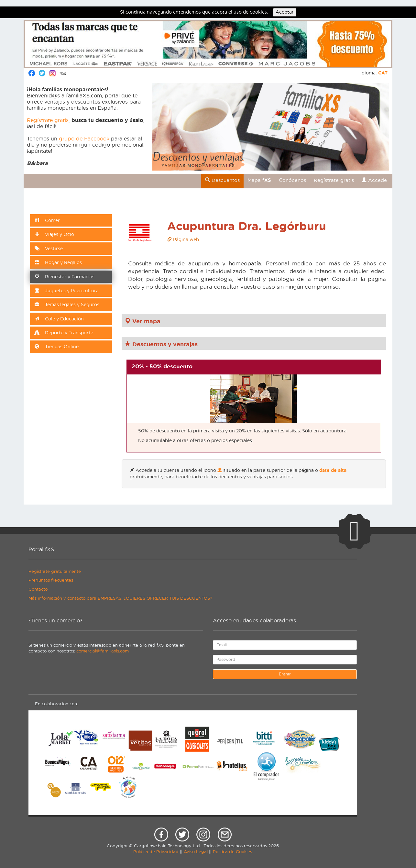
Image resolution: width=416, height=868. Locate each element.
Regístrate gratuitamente (55, 572)
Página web (183, 240)
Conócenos (292, 180)
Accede (374, 180)
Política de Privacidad (156, 852)
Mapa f (259, 180)
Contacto (38, 590)
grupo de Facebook (84, 139)
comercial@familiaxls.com (103, 651)
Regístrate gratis (48, 120)
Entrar (285, 674)
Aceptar (285, 12)
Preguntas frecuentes (51, 580)
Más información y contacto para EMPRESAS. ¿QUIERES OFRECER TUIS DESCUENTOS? (120, 599)
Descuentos (222, 180)
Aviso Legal (196, 852)
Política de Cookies (232, 852)
